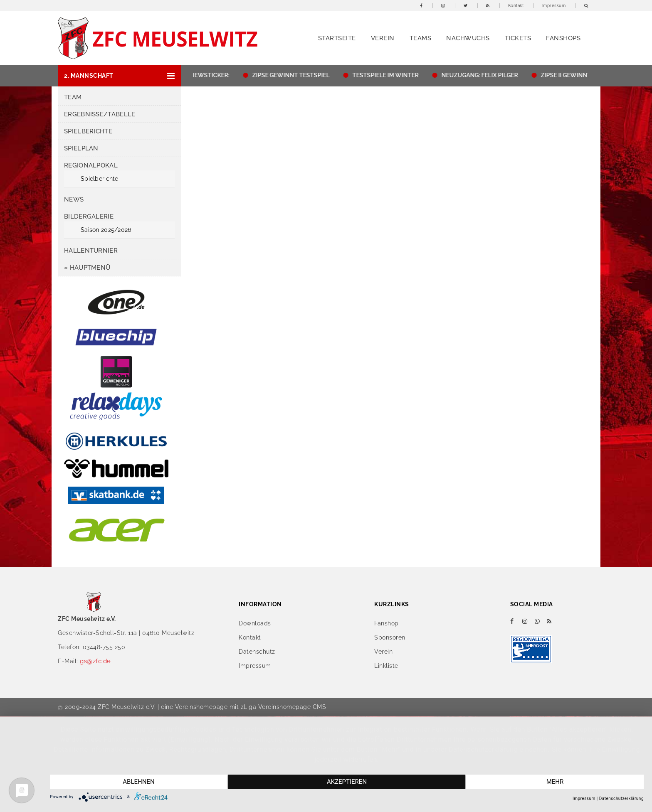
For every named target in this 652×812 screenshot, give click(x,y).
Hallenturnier (91, 251)
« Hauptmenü (87, 268)
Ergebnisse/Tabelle (100, 114)
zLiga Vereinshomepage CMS (284, 707)
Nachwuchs (468, 38)
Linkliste (386, 666)
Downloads (255, 623)
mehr (555, 782)
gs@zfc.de (95, 661)
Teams (421, 38)
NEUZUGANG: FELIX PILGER (483, 75)
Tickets (518, 38)
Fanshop (387, 623)
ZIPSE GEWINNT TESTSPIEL (294, 75)
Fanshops (563, 38)
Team (73, 97)
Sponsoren (390, 637)
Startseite (337, 38)
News (74, 199)
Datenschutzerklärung (621, 798)
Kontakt (516, 6)
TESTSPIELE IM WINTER (389, 75)
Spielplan (81, 148)
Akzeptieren (347, 782)
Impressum (554, 6)
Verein (383, 38)
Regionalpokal (91, 165)
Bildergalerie (89, 217)
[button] (119, 76)
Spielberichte (88, 131)
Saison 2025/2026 (106, 230)
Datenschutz (257, 652)
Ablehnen (138, 782)
